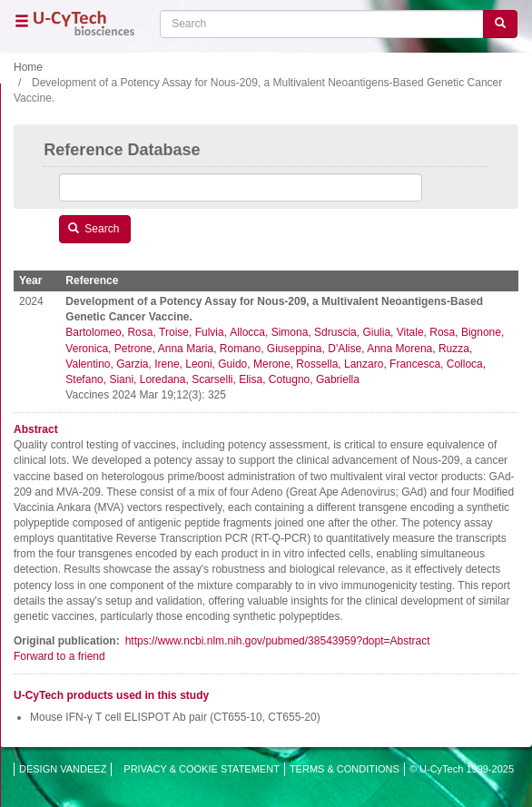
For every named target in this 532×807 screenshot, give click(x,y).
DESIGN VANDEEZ (63, 769)
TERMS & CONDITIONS (345, 769)
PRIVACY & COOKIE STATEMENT (202, 769)
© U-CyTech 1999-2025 (462, 769)
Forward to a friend (59, 656)
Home (28, 67)
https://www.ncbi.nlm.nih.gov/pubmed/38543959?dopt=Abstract (278, 641)
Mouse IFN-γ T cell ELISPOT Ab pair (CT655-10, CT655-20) (175, 717)
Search (94, 229)
